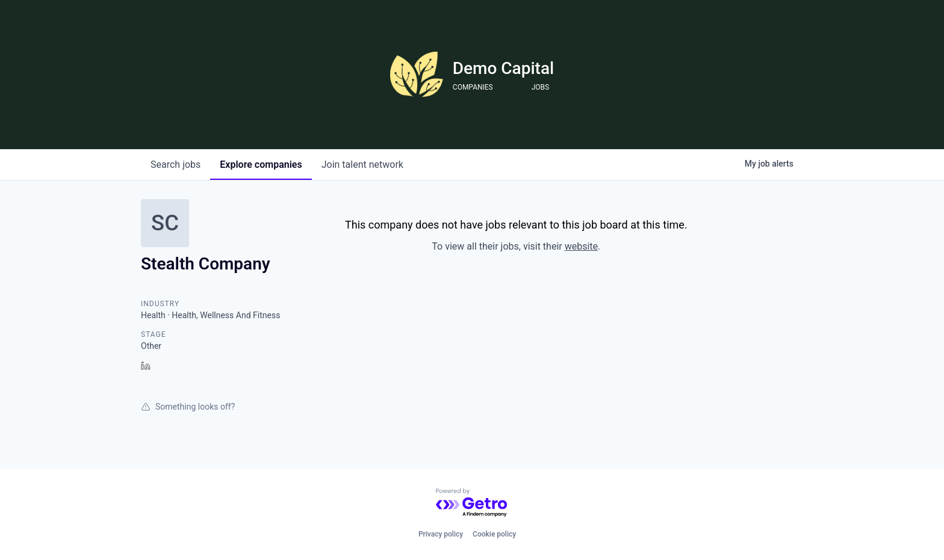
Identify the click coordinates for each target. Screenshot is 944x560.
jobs (175, 165)
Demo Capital (503, 68)
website (581, 246)
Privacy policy (441, 534)
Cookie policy (494, 534)
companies (261, 165)
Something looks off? (188, 407)
